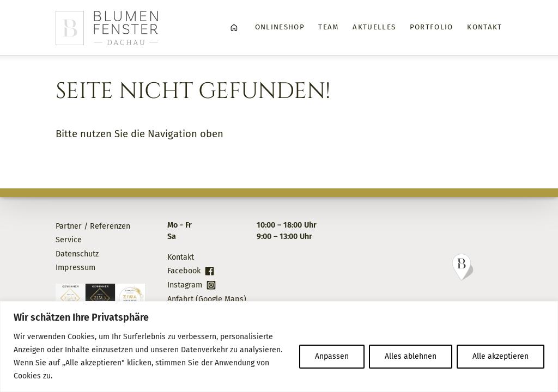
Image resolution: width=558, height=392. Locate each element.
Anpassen (332, 356)
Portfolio (432, 27)
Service (69, 240)
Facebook (184, 271)
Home (234, 28)
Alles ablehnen (411, 356)
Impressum (75, 268)
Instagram (185, 285)
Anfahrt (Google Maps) (207, 299)
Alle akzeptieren (501, 356)
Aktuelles (374, 27)
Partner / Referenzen (93, 226)
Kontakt (484, 27)
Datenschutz (77, 254)
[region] (279, 347)
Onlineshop (280, 27)
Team (328, 27)
